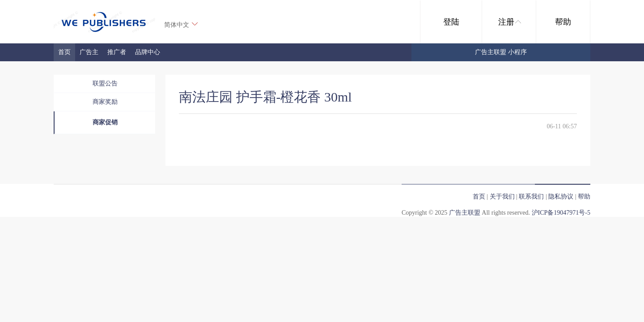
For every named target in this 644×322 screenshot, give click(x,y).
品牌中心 (148, 52)
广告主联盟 (465, 213)
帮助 (563, 22)
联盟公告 (105, 83)
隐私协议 (561, 197)
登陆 (451, 22)
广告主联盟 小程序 (501, 52)
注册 (510, 22)
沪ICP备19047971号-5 (561, 213)
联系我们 (531, 197)
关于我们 (502, 197)
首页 (64, 52)
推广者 (117, 52)
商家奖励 (105, 102)
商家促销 (105, 122)
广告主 (89, 52)
